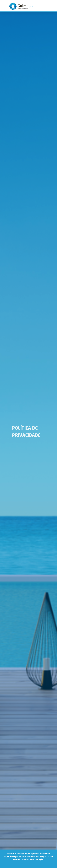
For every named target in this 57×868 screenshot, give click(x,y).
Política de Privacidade (30, 863)
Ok (18, 863)
